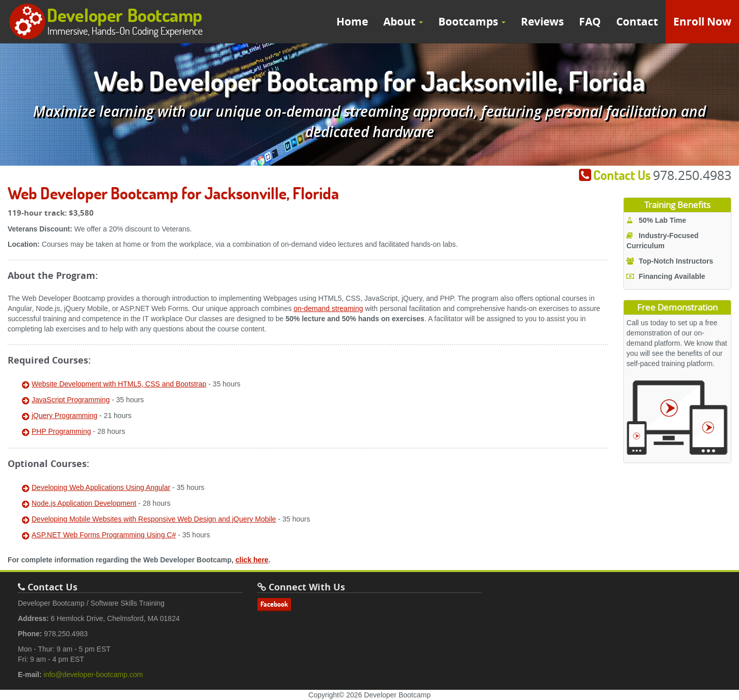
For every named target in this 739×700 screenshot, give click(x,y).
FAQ (590, 22)
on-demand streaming (328, 308)
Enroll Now (702, 22)
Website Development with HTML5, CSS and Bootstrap (119, 384)
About (403, 22)
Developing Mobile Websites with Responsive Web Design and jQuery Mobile (154, 519)
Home (352, 22)
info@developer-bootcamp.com (94, 675)
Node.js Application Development (84, 503)
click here (252, 560)
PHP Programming (61, 431)
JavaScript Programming (71, 400)
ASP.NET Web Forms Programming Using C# (104, 535)
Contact (637, 22)
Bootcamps (472, 22)
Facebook (274, 604)
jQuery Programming (64, 416)
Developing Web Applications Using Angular (101, 487)
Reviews (542, 22)
